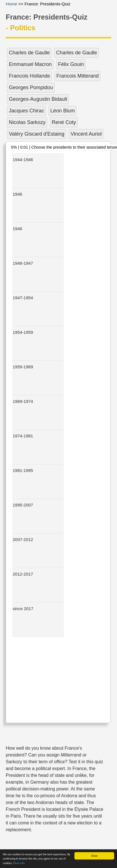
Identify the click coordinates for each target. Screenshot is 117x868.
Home (11, 4)
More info (19, 863)
